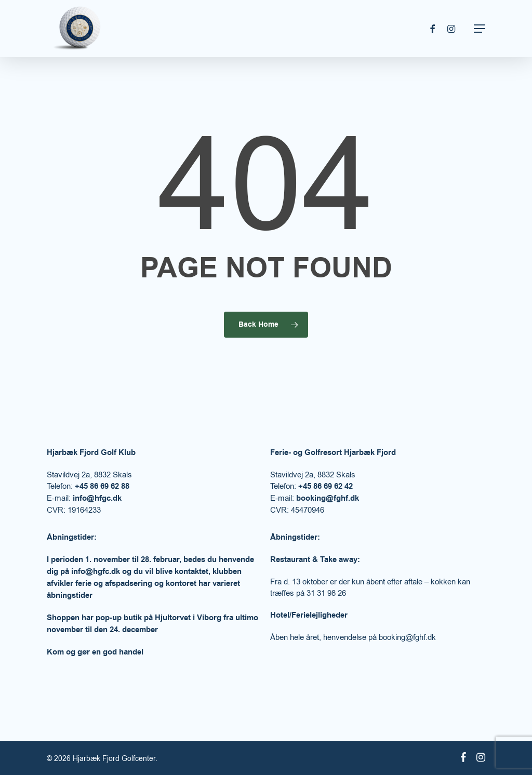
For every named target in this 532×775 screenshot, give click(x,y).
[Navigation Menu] (480, 29)
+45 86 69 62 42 (325, 486)
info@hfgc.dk (97, 498)
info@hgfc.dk (96, 572)
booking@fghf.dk (328, 498)
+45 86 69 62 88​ (102, 486)
